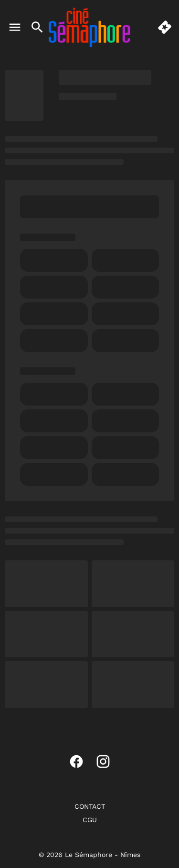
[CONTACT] (90, 806)
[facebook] (76, 761)
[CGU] (90, 820)
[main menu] (15, 27)
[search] (37, 27)
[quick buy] (165, 27)
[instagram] (103, 761)
